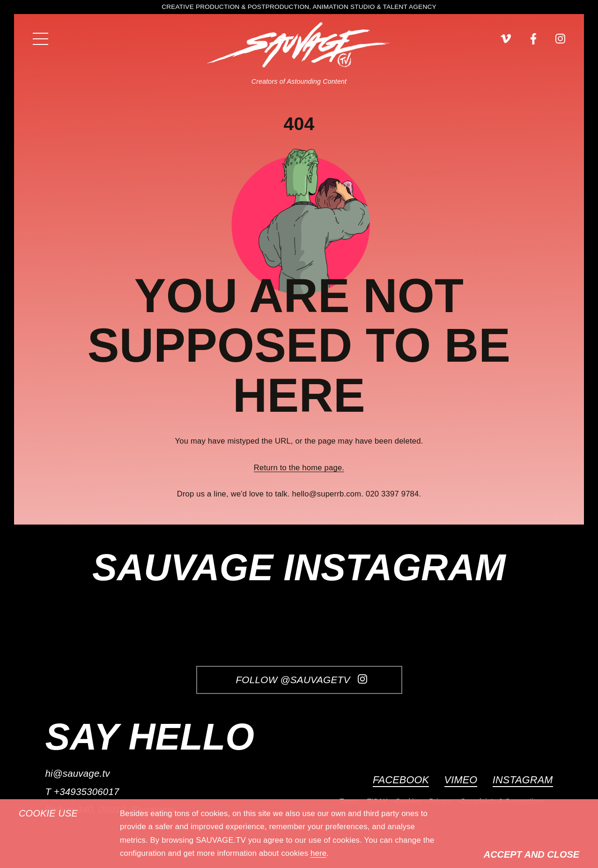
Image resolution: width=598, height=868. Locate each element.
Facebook (401, 780)
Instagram (523, 780)
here (318, 853)
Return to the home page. (299, 468)
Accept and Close (532, 854)
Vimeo (461, 780)
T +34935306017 (82, 791)
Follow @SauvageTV (301, 680)
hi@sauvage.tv (77, 773)
